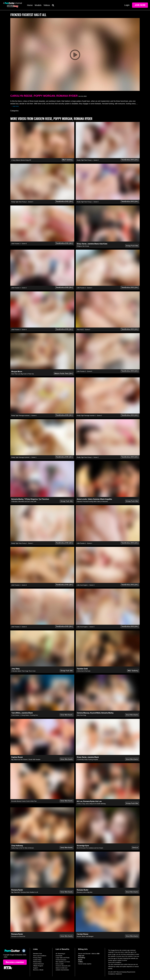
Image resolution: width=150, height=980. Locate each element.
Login (127, 5)
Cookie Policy (37, 960)
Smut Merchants (67, 715)
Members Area (38, 954)
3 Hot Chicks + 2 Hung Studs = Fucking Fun (25, 715)
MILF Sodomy (67, 160)
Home (30, 5)
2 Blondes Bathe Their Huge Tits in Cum (23, 671)
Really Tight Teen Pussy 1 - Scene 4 (88, 160)
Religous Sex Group (83, 246)
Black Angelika (106, 499)
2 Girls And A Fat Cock (84, 671)
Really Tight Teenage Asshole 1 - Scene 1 (24, 457)
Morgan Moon (17, 372)
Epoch (80, 960)
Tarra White (16, 713)
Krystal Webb (95, 713)
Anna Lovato (82, 499)
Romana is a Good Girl (18, 936)
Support (36, 968)
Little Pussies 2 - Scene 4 (84, 543)
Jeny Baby (16, 669)
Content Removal (38, 964)
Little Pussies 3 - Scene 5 (19, 330)
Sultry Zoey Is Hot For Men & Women (23, 848)
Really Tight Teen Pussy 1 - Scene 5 (88, 202)
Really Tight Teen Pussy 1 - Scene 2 (88, 457)
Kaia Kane (103, 244)
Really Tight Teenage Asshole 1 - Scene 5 (89, 415)
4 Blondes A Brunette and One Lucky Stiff (24, 501)
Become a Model (38, 970)
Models (38, 5)
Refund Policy (37, 962)
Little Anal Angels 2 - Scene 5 (86, 627)
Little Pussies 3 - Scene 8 (84, 371)
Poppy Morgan (44, 96)
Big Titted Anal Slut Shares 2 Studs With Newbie (26, 759)
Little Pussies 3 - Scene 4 (84, 288)
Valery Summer (94, 499)
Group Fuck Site (132, 246)
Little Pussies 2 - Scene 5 (19, 627)
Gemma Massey (83, 713)
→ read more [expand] (15, 106)
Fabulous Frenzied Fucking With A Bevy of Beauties (92, 501)
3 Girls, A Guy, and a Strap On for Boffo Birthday (91, 804)
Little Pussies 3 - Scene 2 (19, 288)
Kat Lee (98, 801)
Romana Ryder (67, 96)
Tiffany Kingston (31, 499)
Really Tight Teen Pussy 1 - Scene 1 (22, 543)
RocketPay (82, 958)
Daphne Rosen (17, 757)
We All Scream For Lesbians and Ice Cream (90, 848)
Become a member (15, 962)
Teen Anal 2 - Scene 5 (83, 330)
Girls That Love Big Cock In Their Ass (23, 374)
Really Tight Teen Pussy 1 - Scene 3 (22, 202)
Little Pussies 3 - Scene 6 (19, 244)
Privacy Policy (37, 958)
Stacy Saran (82, 244)
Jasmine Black (93, 244)
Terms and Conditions (40, 956)
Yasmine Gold (82, 669)
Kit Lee (80, 801)
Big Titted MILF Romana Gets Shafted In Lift (25, 892)
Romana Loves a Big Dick (85, 892)
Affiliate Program (38, 966)
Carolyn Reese (21, 96)
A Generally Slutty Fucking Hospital (87, 759)
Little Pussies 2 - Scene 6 (19, 585)
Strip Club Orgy (81, 715)
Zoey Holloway (17, 846)
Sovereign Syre (83, 846)
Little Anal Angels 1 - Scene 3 (86, 585)
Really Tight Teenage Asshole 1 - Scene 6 (24, 415)
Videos (47, 5)
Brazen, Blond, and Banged (85, 936)
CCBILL (81, 962)
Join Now (140, 5)
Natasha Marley (17, 499)
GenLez (135, 848)
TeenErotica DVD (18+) (130, 160)
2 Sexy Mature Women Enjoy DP (21, 160)
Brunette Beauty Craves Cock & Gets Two (24, 801)
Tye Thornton (44, 499)
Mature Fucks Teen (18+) (64, 373)
